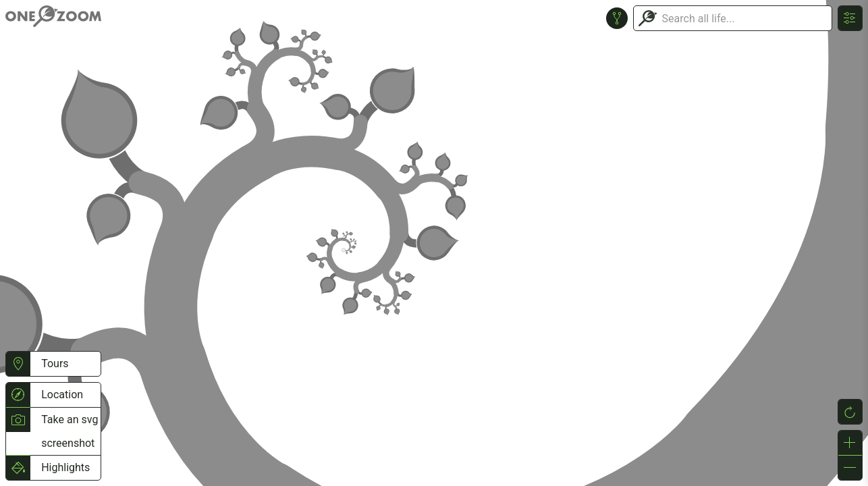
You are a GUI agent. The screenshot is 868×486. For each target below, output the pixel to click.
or (434, 243)
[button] (18, 364)
